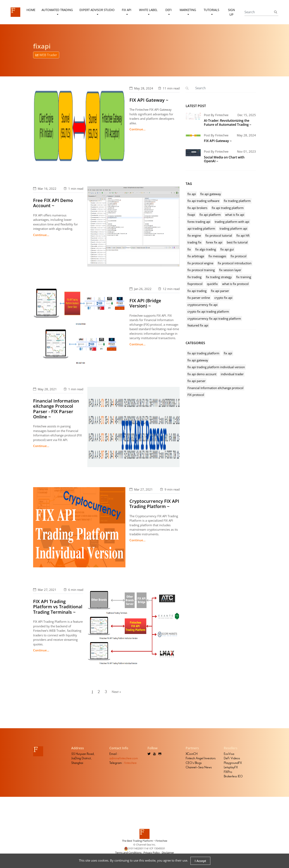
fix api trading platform (228, 208)
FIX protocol (196, 395)
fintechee (130, 765)
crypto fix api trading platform (208, 311)
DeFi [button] (168, 10)
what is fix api (235, 215)
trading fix (194, 242)
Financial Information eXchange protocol (215, 388)
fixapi (191, 215)
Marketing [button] (188, 10)
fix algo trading (206, 249)
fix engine (194, 235)
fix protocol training (201, 270)
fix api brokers (197, 208)
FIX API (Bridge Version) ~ (145, 303)
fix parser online (199, 298)
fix (189, 249)
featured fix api (198, 325)
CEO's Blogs (194, 765)
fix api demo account (202, 374)
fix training (244, 277)
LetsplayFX (231, 770)
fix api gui (227, 249)
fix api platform (210, 215)
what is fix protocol (235, 284)
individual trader (232, 374)
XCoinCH (192, 756)
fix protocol (239, 256)
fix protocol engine (200, 263)
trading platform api (233, 228)
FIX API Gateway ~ (149, 100)
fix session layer (230, 270)
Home (31, 10)
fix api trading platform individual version (216, 367)
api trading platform (201, 228)
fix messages (217, 256)
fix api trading (197, 291)
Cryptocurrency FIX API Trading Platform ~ (154, 504)
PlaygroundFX (233, 765)
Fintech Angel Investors (201, 761)
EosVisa (229, 756)
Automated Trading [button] (58, 10)
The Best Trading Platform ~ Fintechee (145, 843)
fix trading (194, 277)
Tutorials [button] (211, 10)
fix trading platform (237, 201)
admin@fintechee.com (124, 761)
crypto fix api (223, 298)
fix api (192, 194)
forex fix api (214, 242)
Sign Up (231, 12)
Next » (118, 693)
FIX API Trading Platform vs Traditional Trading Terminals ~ (58, 607)
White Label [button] (148, 10)
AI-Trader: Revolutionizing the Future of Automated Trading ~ (228, 122)
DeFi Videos (232, 761)
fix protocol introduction (235, 263)
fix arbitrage (196, 256)
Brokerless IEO (233, 779)
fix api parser (220, 291)
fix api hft (243, 235)
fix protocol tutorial (219, 235)
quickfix (212, 284)
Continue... (137, 129)
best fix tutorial (237, 242)
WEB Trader (46, 55)
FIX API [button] (127, 10)
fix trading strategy (219, 277)
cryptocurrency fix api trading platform (214, 318)
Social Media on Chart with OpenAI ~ (224, 159)
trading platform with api (232, 222)
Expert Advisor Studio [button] (97, 10)
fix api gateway (211, 194)
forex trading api (199, 222)
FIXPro (228, 774)
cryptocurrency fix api (203, 305)
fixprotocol (195, 284)
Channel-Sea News (199, 770)
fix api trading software (203, 201)
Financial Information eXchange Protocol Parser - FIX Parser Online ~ (56, 409)
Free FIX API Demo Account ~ (53, 203)
